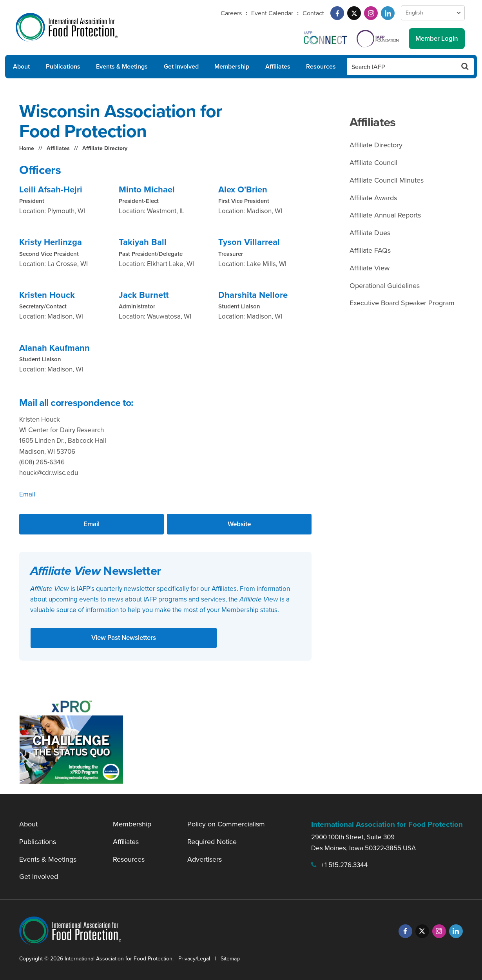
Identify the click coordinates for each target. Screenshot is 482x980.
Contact (313, 13)
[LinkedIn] (388, 13)
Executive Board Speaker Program (402, 303)
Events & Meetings (122, 66)
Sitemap (230, 959)
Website (239, 524)
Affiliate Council (373, 163)
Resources (321, 66)
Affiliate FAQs (370, 250)
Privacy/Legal (194, 959)
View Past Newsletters (124, 638)
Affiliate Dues (370, 233)
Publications (63, 66)
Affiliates (278, 66)
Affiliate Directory (105, 148)
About (21, 66)
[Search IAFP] (402, 67)
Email (27, 494)
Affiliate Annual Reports (385, 215)
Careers (231, 13)
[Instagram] (371, 13)
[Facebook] (337, 13)
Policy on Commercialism (226, 824)
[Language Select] (433, 13)
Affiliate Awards (373, 198)
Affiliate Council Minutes (387, 180)
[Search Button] (465, 67)
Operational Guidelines (385, 286)
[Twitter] (354, 13)
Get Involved (181, 66)
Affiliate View (370, 268)
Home (27, 148)
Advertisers (205, 859)
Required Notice (212, 842)
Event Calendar (272, 13)
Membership (232, 66)
